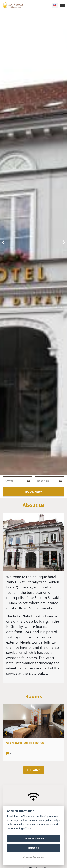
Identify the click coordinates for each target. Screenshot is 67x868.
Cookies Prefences (33, 857)
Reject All (34, 848)
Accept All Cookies (33, 839)
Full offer (34, 770)
